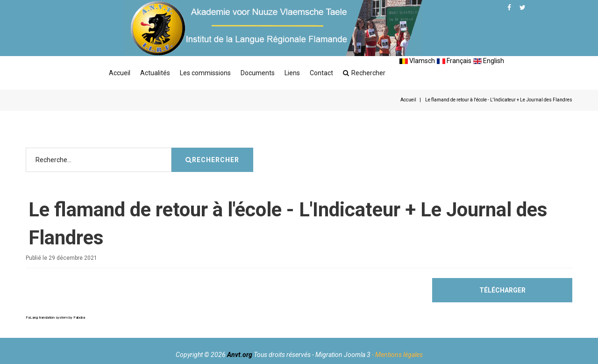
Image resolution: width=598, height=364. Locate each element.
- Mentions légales (397, 355)
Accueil (120, 73)
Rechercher (364, 73)
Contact (321, 73)
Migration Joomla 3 (343, 355)
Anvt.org (240, 355)
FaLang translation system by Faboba (55, 318)
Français (454, 61)
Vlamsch (417, 61)
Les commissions (205, 73)
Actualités (155, 73)
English (489, 61)
